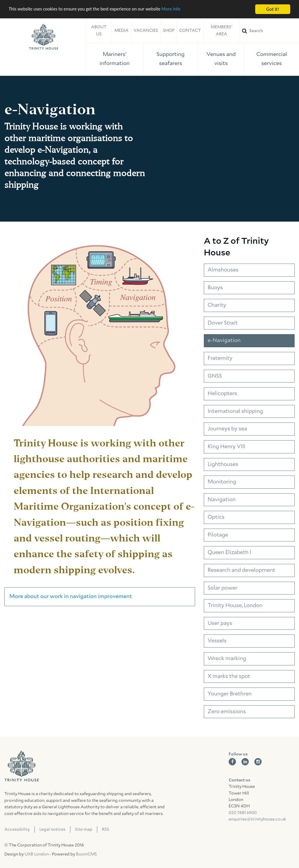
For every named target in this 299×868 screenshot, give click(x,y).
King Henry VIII (226, 447)
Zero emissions (227, 712)
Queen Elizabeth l (229, 553)
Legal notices (52, 830)
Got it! (273, 9)
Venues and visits (221, 59)
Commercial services (272, 59)
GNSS (215, 376)
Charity (217, 305)
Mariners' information (115, 59)
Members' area (221, 31)
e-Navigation (224, 341)
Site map (84, 830)
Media (121, 31)
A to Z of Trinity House (236, 247)
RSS (106, 830)
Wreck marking (227, 659)
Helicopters (222, 394)
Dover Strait (223, 323)
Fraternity (220, 358)
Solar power (222, 588)
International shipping (235, 411)
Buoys (215, 288)
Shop (169, 31)
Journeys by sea (227, 429)
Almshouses (223, 270)
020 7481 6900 (243, 813)
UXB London (37, 854)
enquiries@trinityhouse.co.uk (257, 819)
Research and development (241, 570)
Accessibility (17, 830)
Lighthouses (223, 464)
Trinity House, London (235, 606)
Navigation (222, 500)
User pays (220, 623)
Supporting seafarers (171, 59)
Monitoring (222, 482)
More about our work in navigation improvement (71, 597)
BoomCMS (86, 854)
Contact (190, 31)
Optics (216, 517)
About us (99, 31)
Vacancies (146, 31)
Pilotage (218, 535)
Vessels (217, 641)
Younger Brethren (230, 694)
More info (180, 9)
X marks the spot (229, 676)
